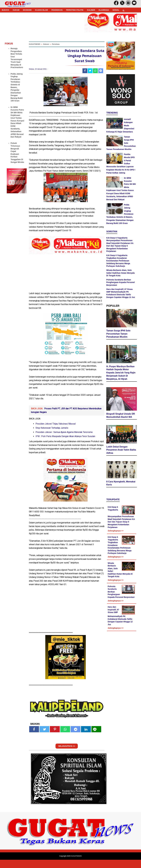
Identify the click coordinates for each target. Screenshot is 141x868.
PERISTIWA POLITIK (75, 10)
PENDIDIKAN (57, 10)
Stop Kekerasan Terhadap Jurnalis (52, 436)
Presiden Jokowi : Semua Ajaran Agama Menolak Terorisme (64, 440)
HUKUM (16, 10)
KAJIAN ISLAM (41, 10)
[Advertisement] (70, 849)
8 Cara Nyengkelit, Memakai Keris (121, 484)
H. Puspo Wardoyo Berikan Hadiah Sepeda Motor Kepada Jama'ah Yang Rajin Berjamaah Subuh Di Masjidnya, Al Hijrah (121, 373)
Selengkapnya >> (116, 531)
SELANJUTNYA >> (67, 754)
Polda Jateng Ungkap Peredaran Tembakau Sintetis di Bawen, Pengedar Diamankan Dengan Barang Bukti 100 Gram (17, 87)
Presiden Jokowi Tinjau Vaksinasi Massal (56, 432)
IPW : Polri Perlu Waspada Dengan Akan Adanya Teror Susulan (65, 445)
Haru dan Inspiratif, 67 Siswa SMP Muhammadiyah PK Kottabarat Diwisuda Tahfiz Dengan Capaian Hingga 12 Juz (120, 616)
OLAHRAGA (104, 10)
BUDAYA (5, 10)
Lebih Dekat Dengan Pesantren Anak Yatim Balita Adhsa (121, 450)
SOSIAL (116, 10)
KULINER (91, 10)
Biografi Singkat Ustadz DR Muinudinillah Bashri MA (121, 416)
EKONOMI (27, 10)
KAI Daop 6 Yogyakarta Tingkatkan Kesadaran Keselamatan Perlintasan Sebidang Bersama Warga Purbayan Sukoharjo (118, 261)
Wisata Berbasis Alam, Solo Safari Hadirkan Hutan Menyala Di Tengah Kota (120, 273)
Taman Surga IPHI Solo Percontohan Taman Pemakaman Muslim (118, 334)
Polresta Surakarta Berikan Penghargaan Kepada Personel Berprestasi (120, 282)
